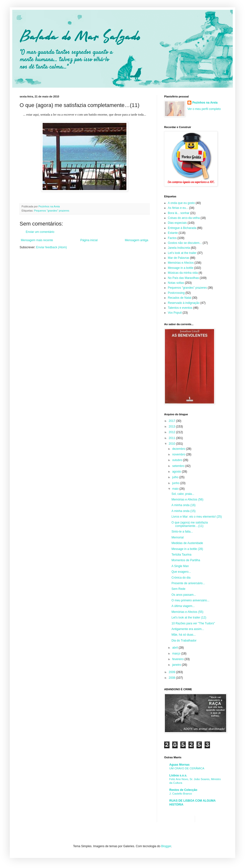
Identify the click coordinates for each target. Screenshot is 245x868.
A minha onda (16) (184, 505)
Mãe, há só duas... (184, 635)
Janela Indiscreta (179, 248)
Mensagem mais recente (37, 240)
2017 (172, 421)
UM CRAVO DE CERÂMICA (187, 768)
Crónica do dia (181, 578)
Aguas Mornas (179, 765)
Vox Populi (175, 313)
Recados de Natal (179, 298)
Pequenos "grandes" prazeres (52, 211)
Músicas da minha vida (183, 273)
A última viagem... (183, 606)
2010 (172, 444)
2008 (172, 678)
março (177, 654)
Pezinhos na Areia (205, 103)
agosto (177, 472)
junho (176, 483)
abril (175, 648)
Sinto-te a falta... (182, 532)
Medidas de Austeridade (187, 543)
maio (176, 489)
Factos (172, 238)
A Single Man (180, 566)
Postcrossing (176, 293)
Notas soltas (176, 283)
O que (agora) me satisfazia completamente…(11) (190, 524)
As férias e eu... (178, 208)
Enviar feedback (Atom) (51, 247)
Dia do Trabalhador (184, 641)
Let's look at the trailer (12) (189, 618)
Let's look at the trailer (182, 253)
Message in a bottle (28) (187, 549)
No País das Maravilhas (183, 278)
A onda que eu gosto (181, 203)
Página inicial (89, 240)
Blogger (166, 846)
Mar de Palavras (178, 258)
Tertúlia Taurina (181, 555)
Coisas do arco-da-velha (184, 218)
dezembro (179, 449)
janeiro (177, 665)
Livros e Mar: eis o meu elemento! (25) (197, 517)
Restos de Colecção (183, 790)
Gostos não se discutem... (185, 243)
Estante (173, 233)
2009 (172, 672)
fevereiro (178, 659)
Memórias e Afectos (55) (187, 612)
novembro (179, 454)
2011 (172, 438)
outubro (178, 460)
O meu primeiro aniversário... (190, 600)
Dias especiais (177, 223)
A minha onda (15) (184, 511)
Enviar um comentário (40, 232)
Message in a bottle (181, 268)
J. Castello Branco (181, 794)
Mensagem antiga (137, 240)
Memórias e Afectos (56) (187, 499)
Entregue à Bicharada (182, 228)
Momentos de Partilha (186, 560)
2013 (172, 427)
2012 (172, 432)
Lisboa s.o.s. (178, 775)
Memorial (178, 537)
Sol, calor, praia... (183, 494)
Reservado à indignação (184, 303)
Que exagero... (181, 572)
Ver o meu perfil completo (204, 109)
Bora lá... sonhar (179, 213)
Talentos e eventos (180, 308)
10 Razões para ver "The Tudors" (193, 623)
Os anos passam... (184, 595)
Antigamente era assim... (188, 629)
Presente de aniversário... (188, 583)
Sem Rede (178, 589)
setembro (179, 466)
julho (176, 477)
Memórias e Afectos (181, 263)
